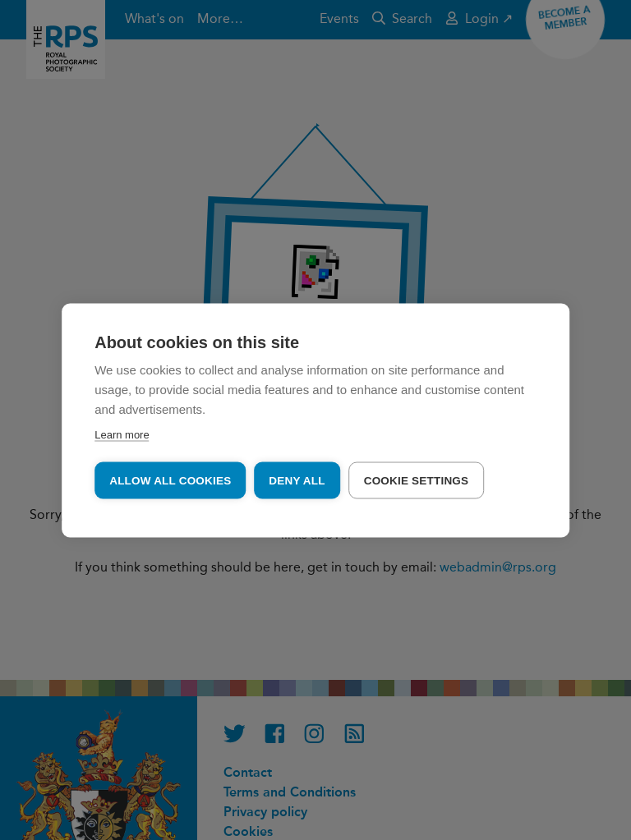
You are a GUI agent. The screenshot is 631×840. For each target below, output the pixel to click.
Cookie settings (417, 480)
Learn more (122, 434)
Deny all (297, 480)
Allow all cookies (170, 480)
